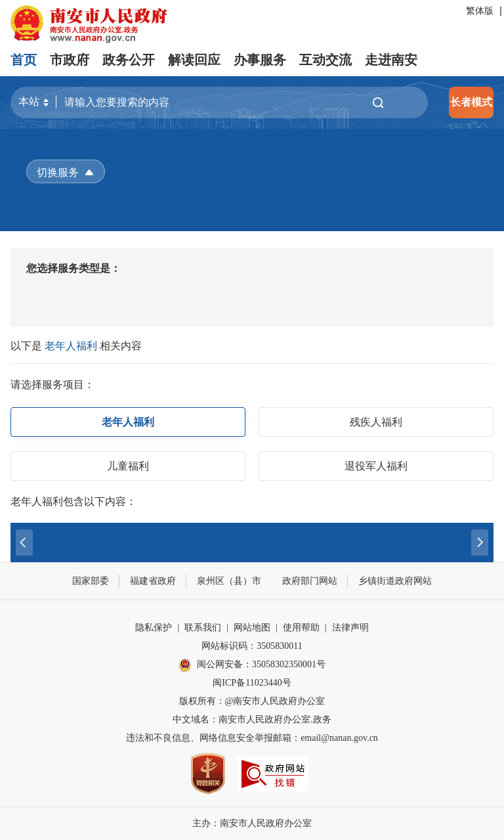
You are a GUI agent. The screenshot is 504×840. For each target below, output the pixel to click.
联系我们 (203, 628)
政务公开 (129, 60)
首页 (24, 60)
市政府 (70, 60)
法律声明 (350, 628)
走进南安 (391, 60)
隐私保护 (154, 628)
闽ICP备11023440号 (252, 683)
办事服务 (260, 60)
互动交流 (325, 60)
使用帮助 (301, 628)
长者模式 (471, 102)
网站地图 (252, 628)
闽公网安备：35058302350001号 (252, 665)
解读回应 (194, 60)
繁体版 (480, 11)
